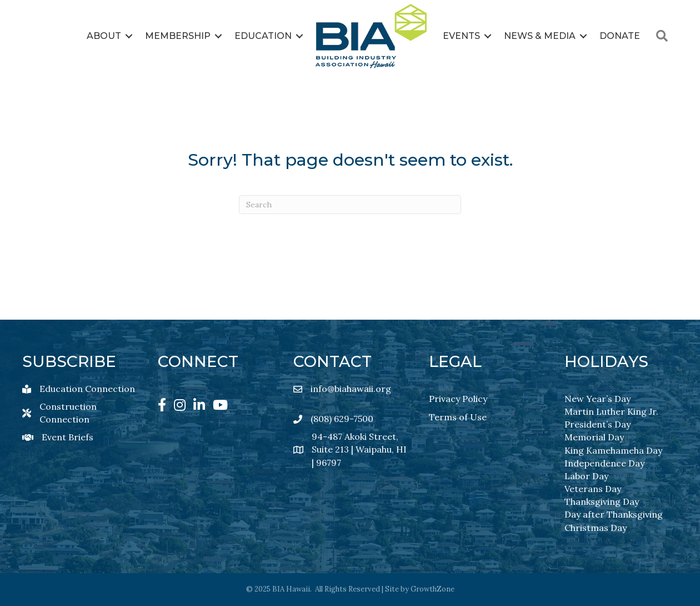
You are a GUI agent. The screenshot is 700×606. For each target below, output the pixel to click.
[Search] (350, 205)
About (104, 36)
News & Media (540, 36)
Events (461, 36)
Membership (178, 36)
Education (263, 36)
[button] (662, 36)
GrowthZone (432, 589)
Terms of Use (458, 417)
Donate (620, 36)
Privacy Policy (458, 399)
